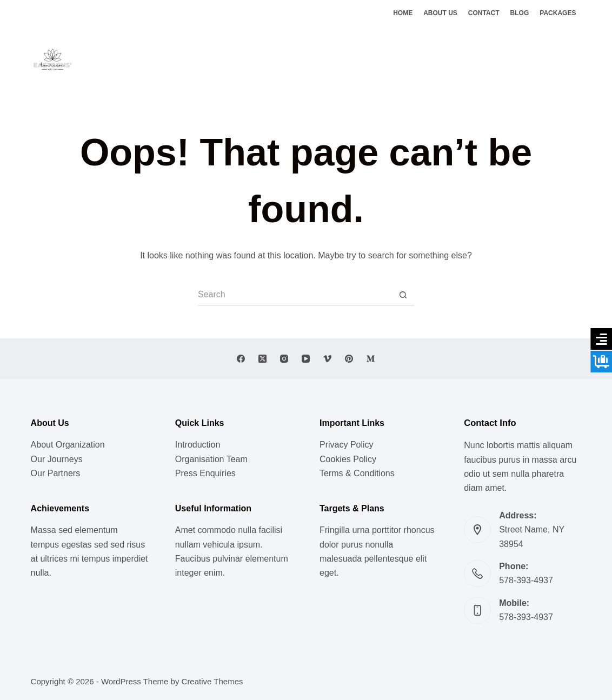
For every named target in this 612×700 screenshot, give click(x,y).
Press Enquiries (205, 473)
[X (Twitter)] (561, 60)
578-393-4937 (526, 580)
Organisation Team (211, 459)
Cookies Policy (348, 459)
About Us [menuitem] (440, 13)
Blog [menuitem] (520, 13)
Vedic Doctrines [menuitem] (334, 59)
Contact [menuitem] (484, 13)
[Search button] (403, 295)
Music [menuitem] (179, 59)
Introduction (198, 445)
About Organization (68, 445)
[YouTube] (306, 359)
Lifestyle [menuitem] (220, 59)
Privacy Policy (347, 445)
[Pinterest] (349, 359)
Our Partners (56, 473)
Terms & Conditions (357, 473)
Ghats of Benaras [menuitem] (411, 59)
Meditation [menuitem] (271, 59)
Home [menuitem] (403, 13)
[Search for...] (295, 295)
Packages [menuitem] (558, 13)
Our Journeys (57, 459)
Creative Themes (212, 681)
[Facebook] (545, 60)
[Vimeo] (327, 359)
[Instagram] (577, 60)
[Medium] (371, 359)
